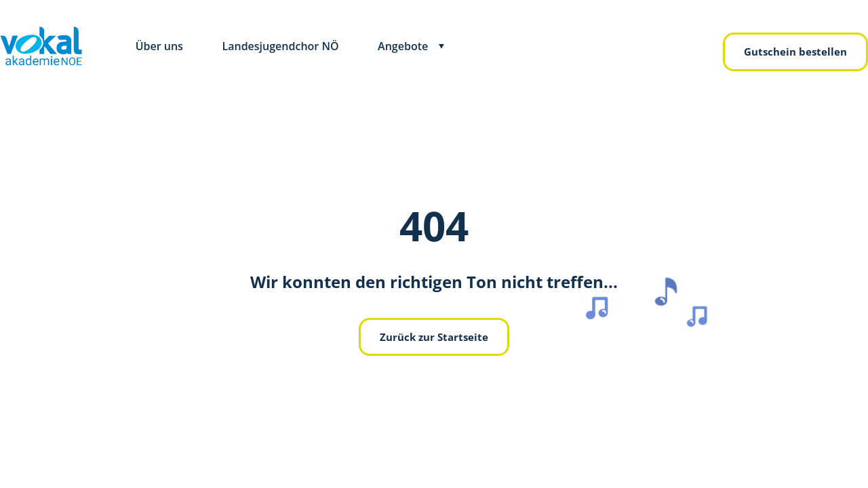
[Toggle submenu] (441, 46)
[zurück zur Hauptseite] (41, 46)
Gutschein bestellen (795, 52)
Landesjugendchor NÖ (281, 46)
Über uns (159, 46)
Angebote (403, 46)
